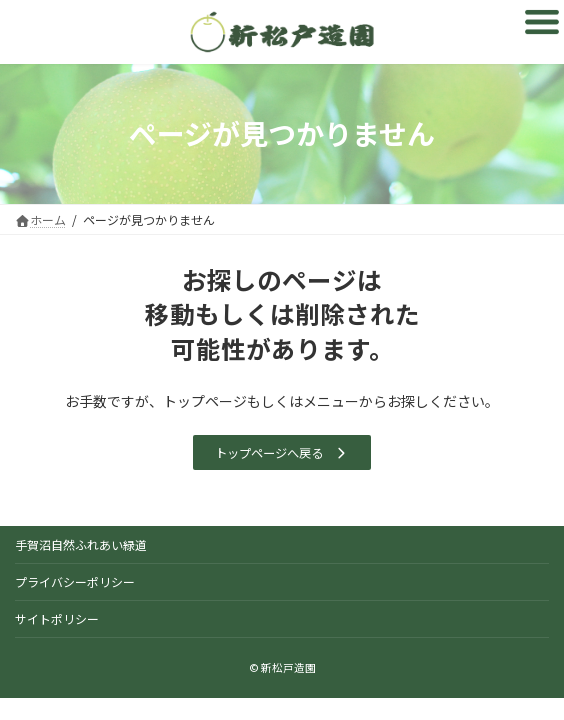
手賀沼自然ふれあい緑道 (81, 544)
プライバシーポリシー (75, 581)
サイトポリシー (57, 618)
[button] (281, 452)
